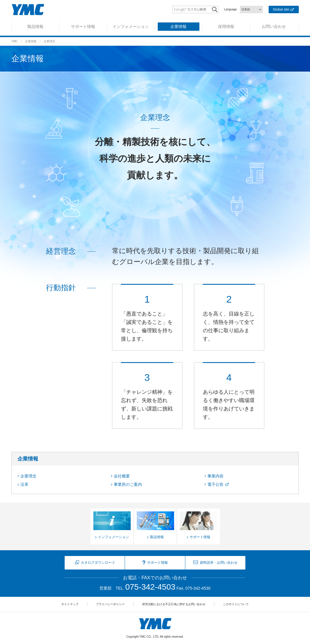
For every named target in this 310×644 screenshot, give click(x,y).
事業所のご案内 (128, 484)
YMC (15, 41)
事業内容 (215, 476)
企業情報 (31, 41)
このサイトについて (236, 604)
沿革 (24, 484)
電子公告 (215, 484)
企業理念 (28, 476)
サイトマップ (70, 604)
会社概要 (122, 476)
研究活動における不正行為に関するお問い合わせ (174, 604)
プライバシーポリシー (110, 604)
